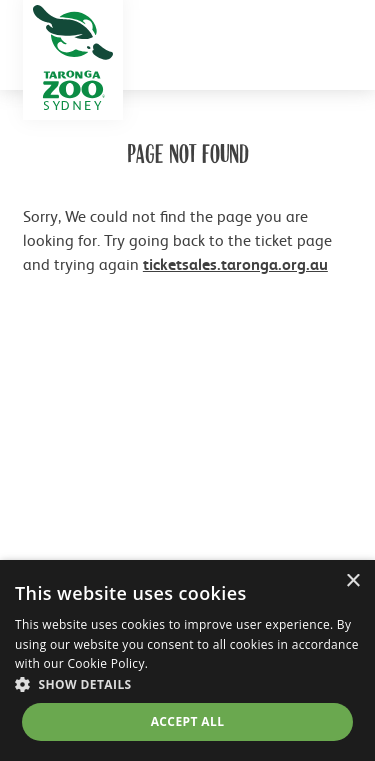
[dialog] (187, 660)
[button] (187, 684)
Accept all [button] (188, 721)
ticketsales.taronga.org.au (235, 264)
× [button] (352, 581)
